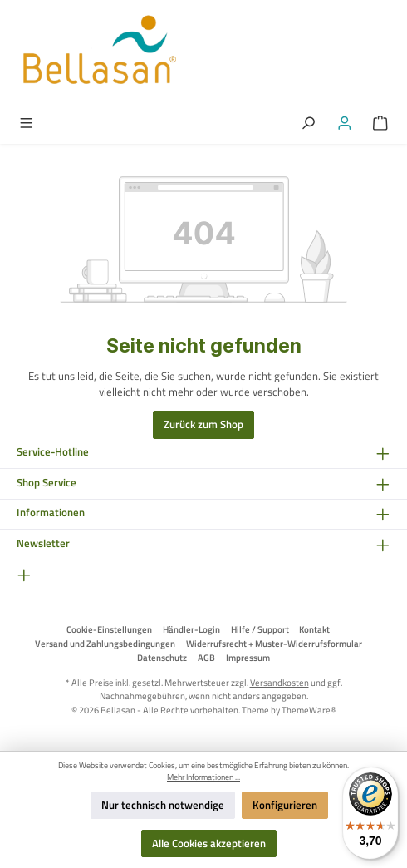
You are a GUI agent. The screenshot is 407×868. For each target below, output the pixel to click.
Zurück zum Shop (203, 424)
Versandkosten (280, 682)
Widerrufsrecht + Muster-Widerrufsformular (274, 644)
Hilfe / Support (260, 629)
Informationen (51, 513)
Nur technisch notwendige (163, 805)
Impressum (248, 658)
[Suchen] (308, 122)
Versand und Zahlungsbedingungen (105, 644)
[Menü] (27, 122)
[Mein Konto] (345, 122)
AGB (206, 658)
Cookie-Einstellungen (109, 629)
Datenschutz (162, 658)
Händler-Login (191, 629)
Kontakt (314, 629)
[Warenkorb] (380, 122)
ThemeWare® (309, 710)
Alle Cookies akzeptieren (209, 843)
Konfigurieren (285, 805)
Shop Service (47, 483)
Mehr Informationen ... (203, 777)
